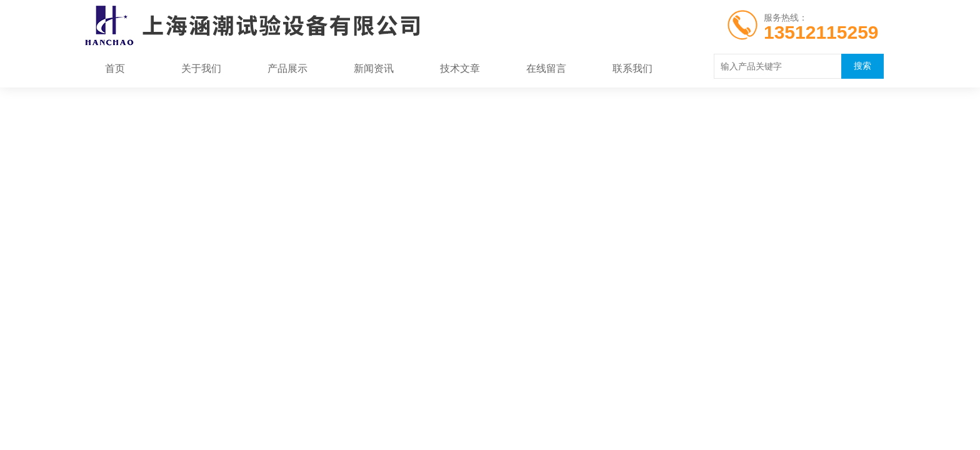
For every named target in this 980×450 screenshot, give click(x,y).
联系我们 (632, 68)
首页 (115, 68)
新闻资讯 (374, 68)
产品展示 (287, 68)
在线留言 (546, 68)
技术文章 (460, 68)
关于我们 (201, 68)
